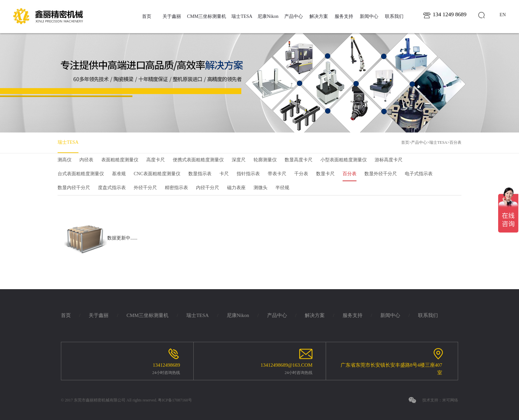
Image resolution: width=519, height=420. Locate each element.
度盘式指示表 (112, 188)
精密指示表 (176, 188)
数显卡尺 (325, 174)
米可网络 (450, 400)
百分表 (455, 142)
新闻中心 (369, 16)
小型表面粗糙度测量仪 (344, 160)
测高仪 (65, 160)
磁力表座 (236, 188)
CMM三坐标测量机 (207, 16)
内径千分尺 (208, 188)
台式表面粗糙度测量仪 (81, 174)
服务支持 (344, 16)
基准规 (119, 174)
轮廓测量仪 (265, 160)
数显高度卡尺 (299, 160)
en (503, 15)
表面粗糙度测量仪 (120, 160)
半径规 (282, 188)
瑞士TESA (242, 16)
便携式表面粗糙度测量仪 (198, 160)
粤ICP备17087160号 (175, 400)
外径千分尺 (145, 188)
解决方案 (319, 16)
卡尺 (224, 174)
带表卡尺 (277, 174)
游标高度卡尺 (389, 160)
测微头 (260, 188)
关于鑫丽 (172, 16)
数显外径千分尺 (381, 174)
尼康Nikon (268, 16)
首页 (147, 16)
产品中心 (294, 16)
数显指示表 (200, 174)
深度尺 (239, 160)
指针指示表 (248, 174)
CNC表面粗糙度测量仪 (157, 174)
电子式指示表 (419, 174)
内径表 (86, 160)
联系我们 (394, 16)
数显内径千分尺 (74, 188)
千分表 (301, 174)
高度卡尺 (156, 160)
